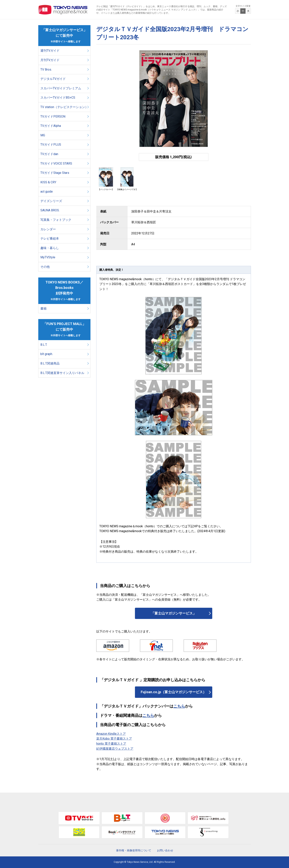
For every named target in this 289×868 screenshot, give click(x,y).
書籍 (43, 309)
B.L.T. (44, 345)
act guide (47, 192)
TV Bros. (46, 70)
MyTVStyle (48, 257)
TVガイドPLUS (51, 145)
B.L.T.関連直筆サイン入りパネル (62, 373)
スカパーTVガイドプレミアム (61, 88)
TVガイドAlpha (51, 126)
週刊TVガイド (50, 51)
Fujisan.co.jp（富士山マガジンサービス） (173, 692)
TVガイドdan (49, 154)
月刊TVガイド (50, 60)
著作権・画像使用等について (134, 850)
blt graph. (47, 354)
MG (43, 135)
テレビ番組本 (50, 239)
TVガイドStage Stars (55, 173)
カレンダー (48, 229)
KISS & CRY (48, 182)
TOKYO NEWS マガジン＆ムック (63, 10)
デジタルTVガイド (53, 79)
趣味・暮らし (50, 248)
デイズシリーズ (51, 201)
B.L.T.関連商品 (50, 363)
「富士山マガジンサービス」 (174, 613)
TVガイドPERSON (53, 117)
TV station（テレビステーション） (64, 107)
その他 (45, 267)
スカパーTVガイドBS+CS (58, 98)
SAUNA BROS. (50, 210)
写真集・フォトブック (56, 220)
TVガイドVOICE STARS (56, 163)
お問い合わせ (165, 850)
